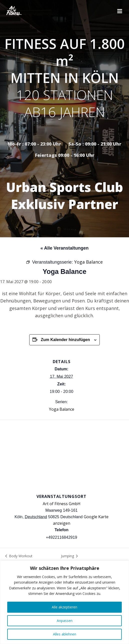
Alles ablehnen (65, 634)
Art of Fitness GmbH (62, 504)
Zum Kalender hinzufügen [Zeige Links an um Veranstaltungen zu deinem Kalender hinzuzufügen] (65, 340)
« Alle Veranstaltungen (64, 248)
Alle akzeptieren (64, 607)
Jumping (68, 556)
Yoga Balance (62, 409)
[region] (64, 602)
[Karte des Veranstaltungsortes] (64, 456)
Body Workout (20, 556)
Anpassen (65, 621)
